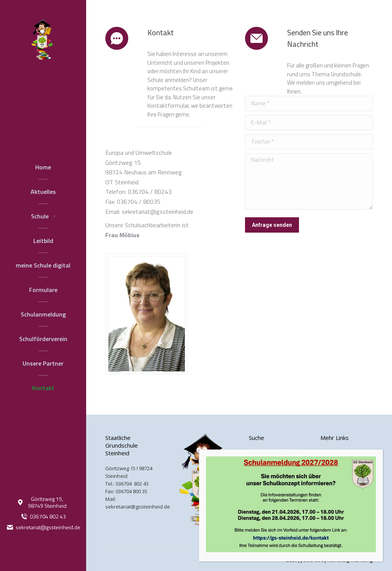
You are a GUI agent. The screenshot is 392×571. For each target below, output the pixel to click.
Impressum (333, 468)
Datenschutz (335, 484)
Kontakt (329, 453)
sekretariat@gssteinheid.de (43, 527)
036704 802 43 (43, 517)
